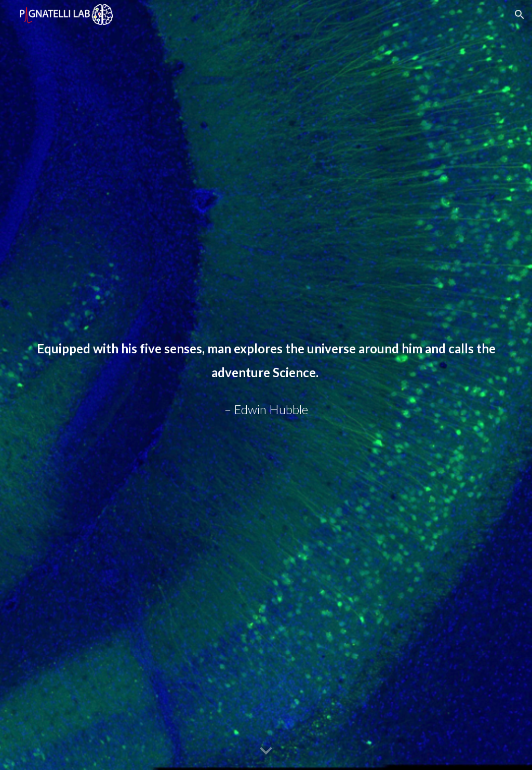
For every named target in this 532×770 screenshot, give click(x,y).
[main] (266, 385)
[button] (520, 15)
